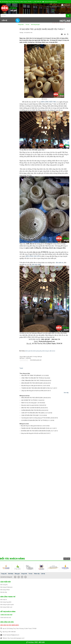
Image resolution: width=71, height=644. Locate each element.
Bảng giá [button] (27, 16)
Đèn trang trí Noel (5, 590)
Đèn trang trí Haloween (6, 587)
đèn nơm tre (60, 263)
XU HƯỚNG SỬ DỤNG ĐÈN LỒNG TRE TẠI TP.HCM (34, 420)
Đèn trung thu (4, 585)
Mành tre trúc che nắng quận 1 (29, 403)
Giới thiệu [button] (17, 16)
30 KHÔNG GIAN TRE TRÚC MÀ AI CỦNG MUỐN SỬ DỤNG (36, 431)
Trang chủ (4, 574)
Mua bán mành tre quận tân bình (30, 405)
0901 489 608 (39, 642)
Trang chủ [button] (6, 16)
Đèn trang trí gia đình (6, 602)
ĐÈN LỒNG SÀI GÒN (33, 256)
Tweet (21, 368)
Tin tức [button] (48, 17)
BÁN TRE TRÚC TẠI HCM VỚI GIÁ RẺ (31, 408)
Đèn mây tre (4, 600)
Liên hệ (43, 574)
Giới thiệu (11, 574)
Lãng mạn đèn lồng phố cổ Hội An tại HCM (32, 391)
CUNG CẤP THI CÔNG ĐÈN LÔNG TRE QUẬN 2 (33, 413)
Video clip (37, 574)
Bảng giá (17, 574)
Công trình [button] (37, 16)
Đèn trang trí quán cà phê (7, 605)
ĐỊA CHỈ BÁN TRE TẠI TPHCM (29, 400)
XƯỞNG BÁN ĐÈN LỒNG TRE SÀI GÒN (31, 410)
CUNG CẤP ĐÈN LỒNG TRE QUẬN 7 (30, 415)
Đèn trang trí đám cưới (6, 607)
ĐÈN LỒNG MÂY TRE (48, 102)
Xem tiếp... (67, 393)
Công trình (24, 574)
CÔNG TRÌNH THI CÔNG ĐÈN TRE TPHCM (32, 378)
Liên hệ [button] (4, 20)
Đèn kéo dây (4, 592)
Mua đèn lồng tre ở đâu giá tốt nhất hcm (32, 386)
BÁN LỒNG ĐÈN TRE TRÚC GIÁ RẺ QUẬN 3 (32, 383)
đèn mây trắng (36, 265)
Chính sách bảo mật (6, 615)
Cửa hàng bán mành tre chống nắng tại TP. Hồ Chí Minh (36, 418)
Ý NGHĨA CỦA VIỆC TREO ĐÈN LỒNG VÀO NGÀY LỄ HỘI (35, 388)
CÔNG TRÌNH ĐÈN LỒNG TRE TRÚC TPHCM (32, 381)
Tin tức (30, 574)
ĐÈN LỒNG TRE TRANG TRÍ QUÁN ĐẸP (31, 375)
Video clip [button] (57, 16)
